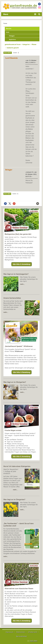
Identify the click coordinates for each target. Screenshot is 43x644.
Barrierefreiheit (22, 636)
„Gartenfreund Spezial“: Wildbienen (19, 346)
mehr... (6, 556)
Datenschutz (21, 632)
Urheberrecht (33, 632)
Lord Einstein (11, 58)
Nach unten (8, 53)
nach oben (34, 641)
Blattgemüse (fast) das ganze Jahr (18, 234)
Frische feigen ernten (13, 430)
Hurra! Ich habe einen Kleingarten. (17, 466)
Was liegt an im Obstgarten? (15, 382)
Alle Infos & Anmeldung (22, 264)
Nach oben (7, 194)
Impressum (9, 632)
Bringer (9, 170)
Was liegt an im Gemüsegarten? (16, 274)
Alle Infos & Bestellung (22, 372)
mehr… (22, 284)
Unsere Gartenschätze (12, 298)
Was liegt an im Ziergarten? (14, 499)
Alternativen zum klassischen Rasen (19, 588)
